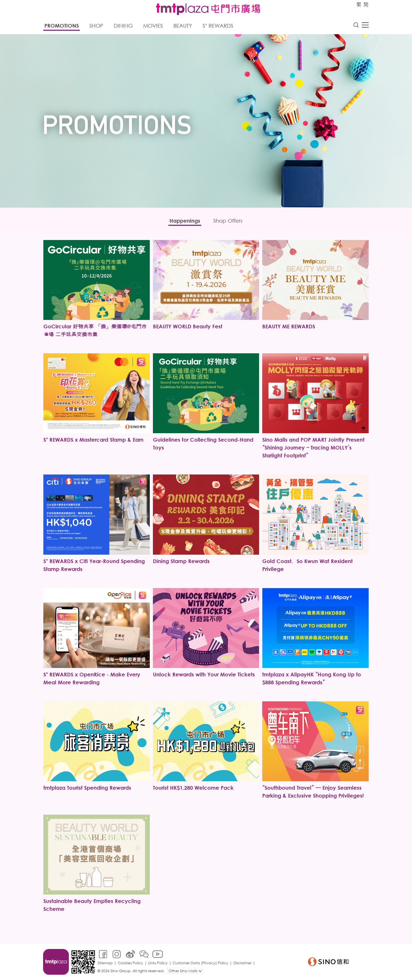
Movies (153, 26)
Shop (96, 26)
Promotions (62, 26)
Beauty (183, 26)
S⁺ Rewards (218, 26)
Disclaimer (242, 963)
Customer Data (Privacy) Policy (200, 963)
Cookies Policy (130, 963)
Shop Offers (228, 221)
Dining (123, 26)
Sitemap (105, 963)
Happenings (185, 221)
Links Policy (158, 963)
